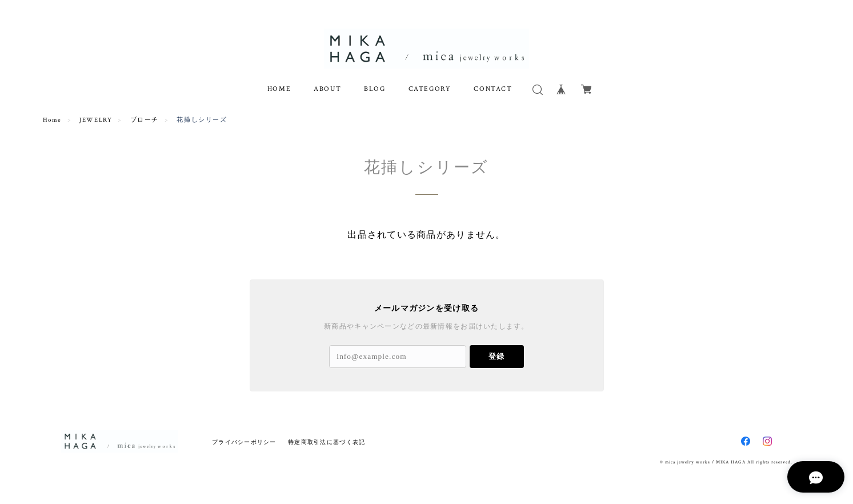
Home (52, 120)
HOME (279, 89)
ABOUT (327, 89)
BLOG (375, 89)
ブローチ (145, 120)
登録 (496, 356)
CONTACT (493, 89)
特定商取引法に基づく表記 (327, 442)
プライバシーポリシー (244, 442)
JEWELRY (96, 120)
